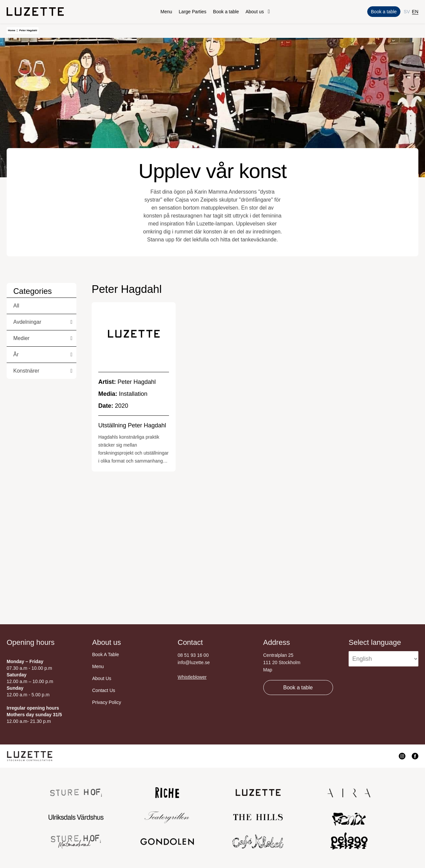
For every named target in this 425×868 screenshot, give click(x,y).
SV (407, 12)
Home (12, 30)
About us (255, 12)
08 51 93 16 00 (193, 655)
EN (415, 12)
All (16, 306)
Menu (166, 12)
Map (268, 670)
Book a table (226, 12)
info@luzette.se (194, 662)
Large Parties (192, 12)
